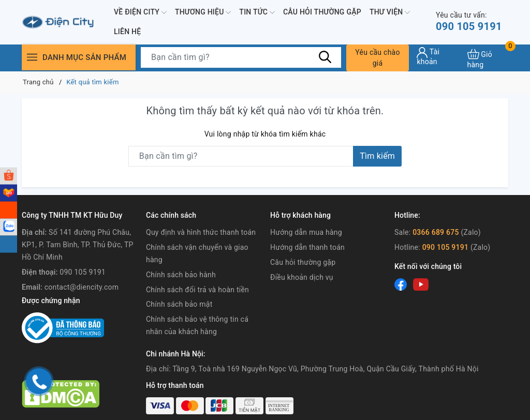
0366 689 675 (436, 232)
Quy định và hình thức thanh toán (201, 232)
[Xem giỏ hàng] (488, 58)
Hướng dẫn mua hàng (306, 232)
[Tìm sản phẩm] (241, 57)
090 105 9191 (469, 21)
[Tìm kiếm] (326, 57)
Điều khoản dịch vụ (302, 277)
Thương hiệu (203, 12)
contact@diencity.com (82, 287)
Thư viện (390, 12)
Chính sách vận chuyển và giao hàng (197, 253)
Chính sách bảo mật (179, 304)
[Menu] (32, 57)
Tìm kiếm (377, 156)
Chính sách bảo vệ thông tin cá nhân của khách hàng (197, 325)
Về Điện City (140, 12)
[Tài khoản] (438, 56)
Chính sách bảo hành (181, 275)
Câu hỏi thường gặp (322, 12)
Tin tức (257, 12)
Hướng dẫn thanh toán (307, 247)
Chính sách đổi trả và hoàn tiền (197, 290)
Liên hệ (127, 32)
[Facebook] (401, 284)
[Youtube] (421, 284)
